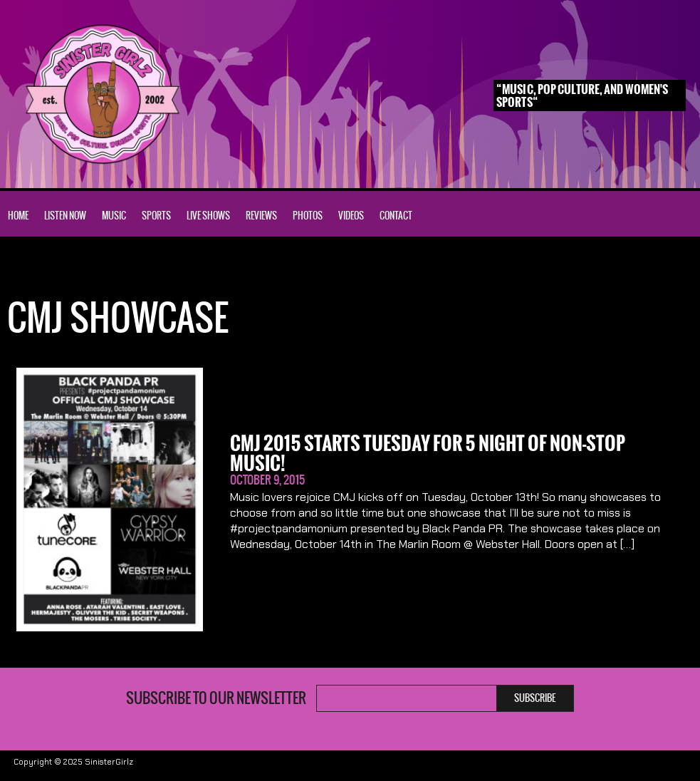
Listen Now (65, 216)
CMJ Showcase (84, 270)
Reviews (261, 216)
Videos (351, 216)
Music (114, 216)
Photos (308, 216)
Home (18, 216)
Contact (396, 216)
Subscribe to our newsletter (216, 698)
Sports (156, 216)
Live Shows (208, 216)
